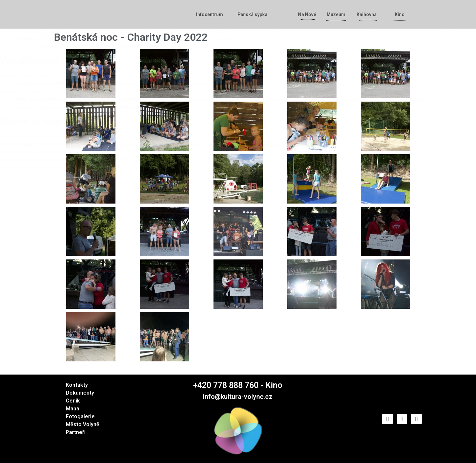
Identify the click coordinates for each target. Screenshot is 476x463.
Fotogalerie (80, 416)
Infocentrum (211, 14)
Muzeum (336, 14)
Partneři (76, 432)
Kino (401, 14)
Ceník (73, 401)
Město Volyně (83, 424)
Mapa (73, 409)
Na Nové (309, 14)
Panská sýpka (252, 14)
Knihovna (368, 14)
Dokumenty (80, 393)
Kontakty (77, 385)
